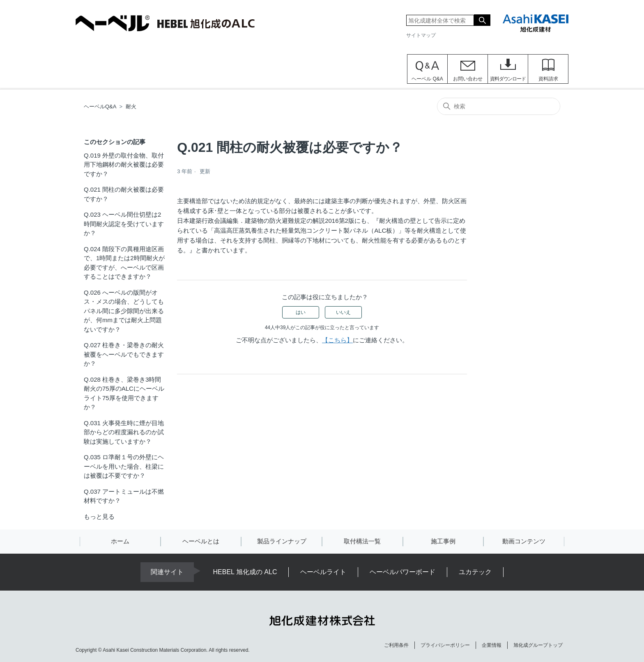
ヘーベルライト (323, 572)
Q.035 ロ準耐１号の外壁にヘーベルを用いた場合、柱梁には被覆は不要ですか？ (124, 466)
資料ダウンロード (508, 79)
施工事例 (443, 541)
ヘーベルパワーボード (402, 572)
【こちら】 (337, 340)
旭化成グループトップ (538, 645)
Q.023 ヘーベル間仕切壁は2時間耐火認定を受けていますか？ (124, 224)
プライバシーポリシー (445, 645)
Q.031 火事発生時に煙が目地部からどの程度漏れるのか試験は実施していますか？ (124, 432)
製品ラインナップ (282, 541)
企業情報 (492, 645)
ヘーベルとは (201, 541)
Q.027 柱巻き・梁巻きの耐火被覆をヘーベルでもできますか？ (124, 354)
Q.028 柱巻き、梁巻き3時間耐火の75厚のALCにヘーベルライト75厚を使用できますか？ (124, 393)
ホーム (120, 541)
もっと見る (99, 517)
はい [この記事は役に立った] (301, 312)
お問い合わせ (468, 79)
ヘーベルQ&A (100, 107)
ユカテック (475, 572)
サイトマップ (421, 35)
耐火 (131, 107)
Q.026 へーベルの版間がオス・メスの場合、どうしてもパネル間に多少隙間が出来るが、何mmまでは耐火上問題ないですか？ (124, 311)
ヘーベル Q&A (427, 79)
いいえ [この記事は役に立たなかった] (343, 312)
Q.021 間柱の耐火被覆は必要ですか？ (124, 194)
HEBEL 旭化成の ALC (245, 572)
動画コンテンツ (524, 541)
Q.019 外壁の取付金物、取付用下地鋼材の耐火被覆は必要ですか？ (124, 165)
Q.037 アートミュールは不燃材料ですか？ (124, 496)
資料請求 (548, 79)
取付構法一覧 (362, 541)
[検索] (499, 106)
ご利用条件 (396, 645)
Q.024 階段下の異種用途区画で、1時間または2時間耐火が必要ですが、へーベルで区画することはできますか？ (124, 263)
